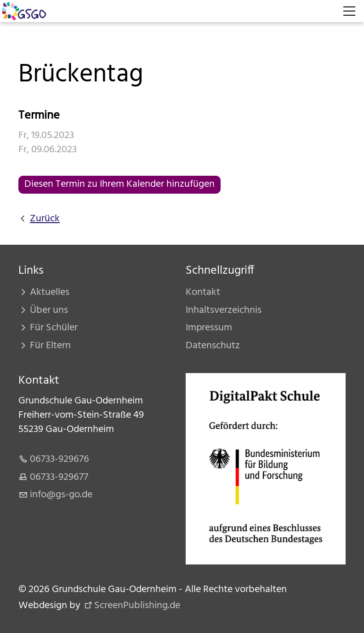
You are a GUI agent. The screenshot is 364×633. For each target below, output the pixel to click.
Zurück (45, 219)
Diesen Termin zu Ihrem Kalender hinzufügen (119, 184)
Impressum (209, 328)
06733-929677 (59, 477)
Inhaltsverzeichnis (224, 310)
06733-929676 (60, 459)
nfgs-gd (61, 495)
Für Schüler (54, 328)
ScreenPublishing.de (137, 606)
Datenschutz (213, 346)
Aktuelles (50, 292)
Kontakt (203, 292)
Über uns (49, 310)
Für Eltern (50, 346)
